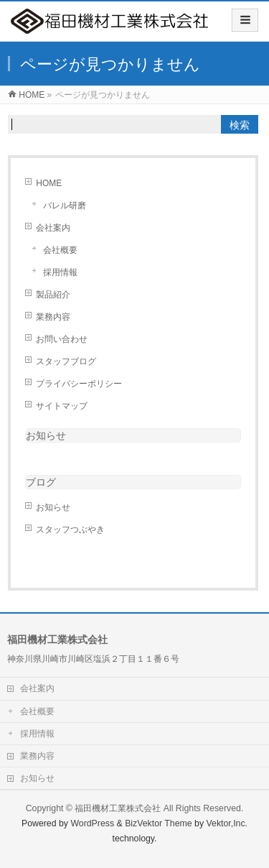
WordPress (92, 823)
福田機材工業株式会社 (118, 808)
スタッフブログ (66, 361)
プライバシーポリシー (79, 384)
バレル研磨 (65, 206)
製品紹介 (53, 295)
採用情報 (60, 272)
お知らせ (46, 435)
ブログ (41, 482)
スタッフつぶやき (70, 530)
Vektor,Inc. (227, 823)
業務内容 (53, 317)
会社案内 (53, 228)
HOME (49, 183)
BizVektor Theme (159, 823)
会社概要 (60, 250)
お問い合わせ (62, 339)
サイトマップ (62, 406)
